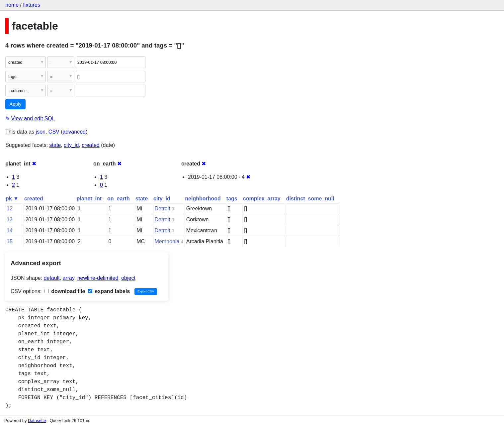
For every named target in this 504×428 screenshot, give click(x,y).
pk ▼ (12, 199)
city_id (71, 145)
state (55, 145)
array (69, 278)
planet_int (89, 199)
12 (10, 209)
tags (232, 199)
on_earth (119, 199)
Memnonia (167, 241)
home (12, 5)
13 (10, 219)
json (41, 132)
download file (65, 291)
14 (10, 230)
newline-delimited (98, 278)
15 (10, 241)
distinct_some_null (310, 199)
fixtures (32, 5)
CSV (54, 132)
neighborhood (203, 199)
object (128, 278)
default (52, 278)
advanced (74, 132)
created (90, 145)
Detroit (163, 209)
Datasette (37, 421)
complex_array (262, 199)
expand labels (109, 291)
